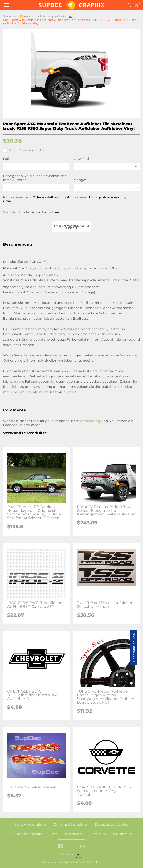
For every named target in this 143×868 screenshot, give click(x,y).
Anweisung (98, 834)
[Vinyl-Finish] (107, 166)
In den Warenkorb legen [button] (72, 227)
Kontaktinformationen (31, 824)
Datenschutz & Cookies (112, 824)
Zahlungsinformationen (71, 824)
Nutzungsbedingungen (27, 834)
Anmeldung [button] (90, 421)
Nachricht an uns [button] (134, 648)
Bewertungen (74, 834)
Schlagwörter (123, 834)
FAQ (54, 834)
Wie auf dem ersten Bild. (24, 150)
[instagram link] (82, 847)
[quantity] (107, 188)
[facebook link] (61, 847)
